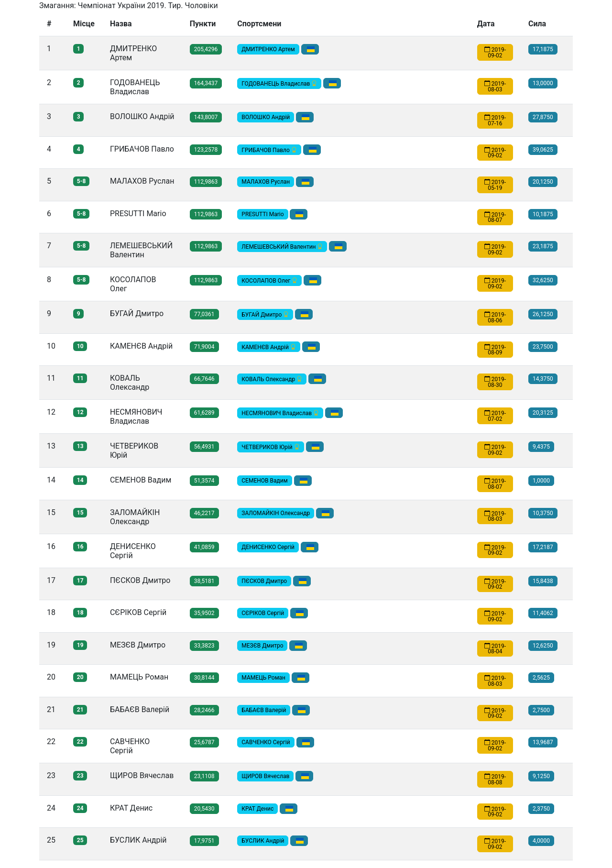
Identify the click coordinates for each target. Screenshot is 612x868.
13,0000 (543, 83)
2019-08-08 (495, 780)
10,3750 (543, 513)
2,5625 (541, 678)
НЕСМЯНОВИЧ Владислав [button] (280, 413)
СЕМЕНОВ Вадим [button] (264, 481)
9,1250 (541, 776)
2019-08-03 (495, 87)
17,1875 (543, 49)
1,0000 (541, 481)
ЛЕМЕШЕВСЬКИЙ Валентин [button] (282, 247)
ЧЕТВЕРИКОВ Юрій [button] (270, 447)
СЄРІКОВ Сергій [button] (263, 613)
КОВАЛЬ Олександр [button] (272, 379)
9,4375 (541, 447)
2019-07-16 (495, 121)
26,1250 (543, 314)
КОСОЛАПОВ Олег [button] (269, 281)
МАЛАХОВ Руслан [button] (266, 182)
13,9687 (543, 742)
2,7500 (541, 710)
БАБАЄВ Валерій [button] (264, 710)
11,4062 (543, 613)
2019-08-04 (495, 648)
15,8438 (543, 581)
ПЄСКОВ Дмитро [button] (264, 581)
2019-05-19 (495, 185)
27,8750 (543, 117)
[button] (310, 49)
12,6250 (543, 646)
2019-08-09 (495, 350)
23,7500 (543, 347)
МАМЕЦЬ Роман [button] (263, 678)
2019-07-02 (495, 416)
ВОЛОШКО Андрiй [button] (266, 117)
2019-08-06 (495, 318)
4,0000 (541, 841)
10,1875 (543, 214)
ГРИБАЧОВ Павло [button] (269, 150)
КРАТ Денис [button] (257, 809)
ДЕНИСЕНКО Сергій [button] (268, 547)
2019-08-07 (495, 217)
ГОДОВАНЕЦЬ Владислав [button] (279, 84)
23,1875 (543, 246)
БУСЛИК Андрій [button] (263, 841)
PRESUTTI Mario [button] (262, 214)
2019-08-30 (495, 382)
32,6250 (543, 280)
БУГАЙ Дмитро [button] (265, 315)
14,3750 (543, 379)
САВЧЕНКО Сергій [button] (266, 742)
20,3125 (543, 413)
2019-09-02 (495, 53)
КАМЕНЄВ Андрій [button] (269, 347)
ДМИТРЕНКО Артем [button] (268, 49)
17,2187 (543, 547)
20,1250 (543, 182)
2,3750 (541, 809)
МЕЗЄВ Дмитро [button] (262, 646)
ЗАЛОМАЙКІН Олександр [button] (276, 513)
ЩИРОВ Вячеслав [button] (265, 776)
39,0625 (543, 150)
